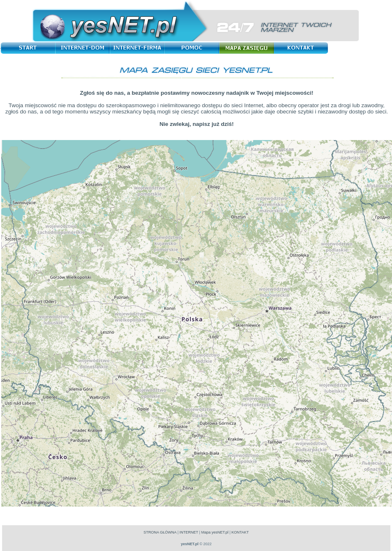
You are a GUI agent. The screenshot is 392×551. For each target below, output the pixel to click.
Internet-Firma (139, 48)
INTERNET (189, 532)
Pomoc (194, 48)
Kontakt (303, 48)
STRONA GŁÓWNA (160, 532)
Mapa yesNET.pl (215, 532)
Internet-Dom (84, 48)
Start (29, 48)
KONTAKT (240, 532)
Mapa (248, 48)
